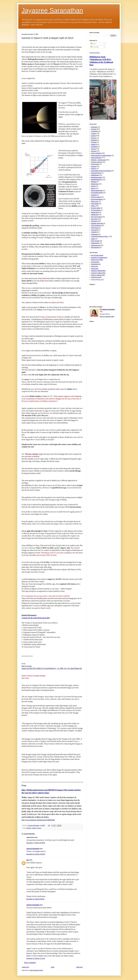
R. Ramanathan (96, 210)
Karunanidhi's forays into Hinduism (101, 171)
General (39, 828)
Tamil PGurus (95, 228)
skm (28, 860)
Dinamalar (94, 140)
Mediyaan (94, 182)
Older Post (79, 967)
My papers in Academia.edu (99, 258)
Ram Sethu (94, 219)
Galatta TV (94, 145)
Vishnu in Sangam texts (98, 275)
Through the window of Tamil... (100, 237)
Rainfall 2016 (95, 212)
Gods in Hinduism (96, 153)
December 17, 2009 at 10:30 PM (36, 843)
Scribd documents (96, 277)
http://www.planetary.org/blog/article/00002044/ (38, 820)
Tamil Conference (96, 226)
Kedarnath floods (96, 173)
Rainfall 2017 (95, 215)
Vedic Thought (95, 241)
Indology (94, 166)
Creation (34, 828)
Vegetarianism (95, 243)
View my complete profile (107, 317)
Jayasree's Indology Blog (98, 273)
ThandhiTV (94, 232)
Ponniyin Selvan (96, 208)
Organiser (94, 195)
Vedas (93, 239)
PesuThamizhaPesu (97, 199)
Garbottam (94, 147)
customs (94, 136)
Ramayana (94, 221)
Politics (93, 206)
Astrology (29, 828)
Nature (93, 188)
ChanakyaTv (95, 131)
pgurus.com (94, 266)
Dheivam (94, 138)
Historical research (96, 162)
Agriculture (94, 127)
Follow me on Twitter (97, 260)
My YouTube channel (97, 255)
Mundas (93, 186)
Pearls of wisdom (96, 197)
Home (53, 967)
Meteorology (95, 184)
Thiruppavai (94, 234)
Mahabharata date (96, 177)
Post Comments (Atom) (36, 970)
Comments (95, 47)
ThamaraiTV (95, 230)
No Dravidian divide (97, 193)
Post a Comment (30, 963)
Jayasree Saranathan (52, 10)
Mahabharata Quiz (96, 180)
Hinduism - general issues (99, 160)
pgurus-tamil (95, 269)
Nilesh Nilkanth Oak (97, 191)
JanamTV (94, 169)
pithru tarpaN (95, 204)
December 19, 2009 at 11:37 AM (36, 959)
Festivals (94, 142)
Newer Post (25, 967)
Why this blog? (95, 247)
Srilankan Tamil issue (97, 223)
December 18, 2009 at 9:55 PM (35, 899)
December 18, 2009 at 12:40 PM (36, 854)
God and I (94, 151)
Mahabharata (95, 175)
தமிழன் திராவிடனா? (97, 279)
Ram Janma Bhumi (97, 217)
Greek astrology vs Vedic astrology (101, 155)
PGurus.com (95, 201)
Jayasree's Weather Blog (98, 271)
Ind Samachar (95, 164)
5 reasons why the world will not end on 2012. (36, 618)
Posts (93, 44)
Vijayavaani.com (96, 245)
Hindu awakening (96, 158)
